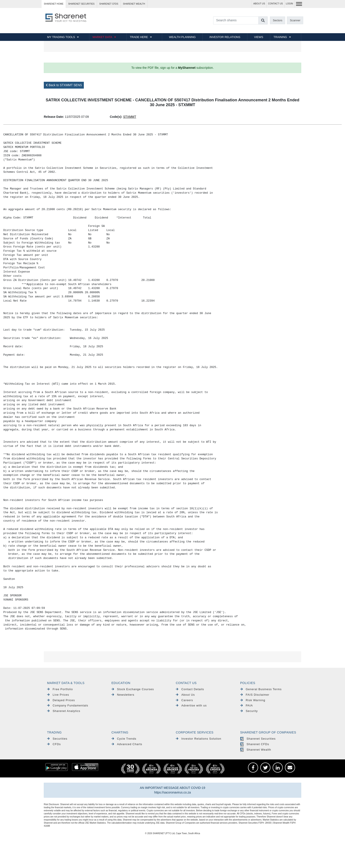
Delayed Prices (61, 700)
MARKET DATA (102, 37)
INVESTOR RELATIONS (225, 37)
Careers (184, 700)
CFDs (54, 744)
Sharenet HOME (54, 4)
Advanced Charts (127, 744)
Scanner (295, 20)
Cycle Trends (124, 739)
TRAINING (280, 37)
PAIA (247, 705)
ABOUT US (259, 4)
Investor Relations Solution (199, 739)
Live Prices (58, 695)
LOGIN (289, 4)
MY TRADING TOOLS (61, 37)
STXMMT (130, 117)
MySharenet (187, 68)
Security (249, 711)
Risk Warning (253, 700)
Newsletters (123, 695)
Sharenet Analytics (64, 711)
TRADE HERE (139, 37)
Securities (57, 739)
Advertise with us (191, 705)
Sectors (278, 20)
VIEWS (259, 37)
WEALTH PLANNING (182, 37)
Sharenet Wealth (256, 750)
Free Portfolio (60, 689)
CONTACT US (275, 4)
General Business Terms (261, 689)
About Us (185, 695)
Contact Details (190, 689)
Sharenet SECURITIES (81, 4)
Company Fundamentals (68, 705)
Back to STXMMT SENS (64, 85)
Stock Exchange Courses (133, 689)
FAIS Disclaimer (255, 695)
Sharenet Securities (258, 739)
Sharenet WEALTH (134, 4)
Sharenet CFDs (109, 4)
